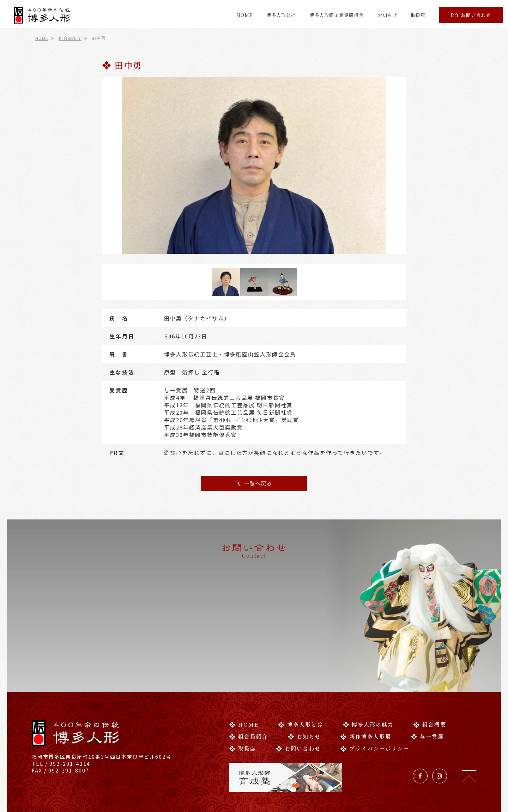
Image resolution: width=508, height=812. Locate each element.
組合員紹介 (70, 38)
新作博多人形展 (366, 705)
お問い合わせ (471, 15)
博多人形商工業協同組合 (337, 15)
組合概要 (430, 693)
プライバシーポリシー (375, 717)
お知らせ (387, 15)
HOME (244, 15)
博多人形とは (281, 15)
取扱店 (418, 15)
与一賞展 (427, 705)
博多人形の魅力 (368, 693)
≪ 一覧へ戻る (254, 483)
